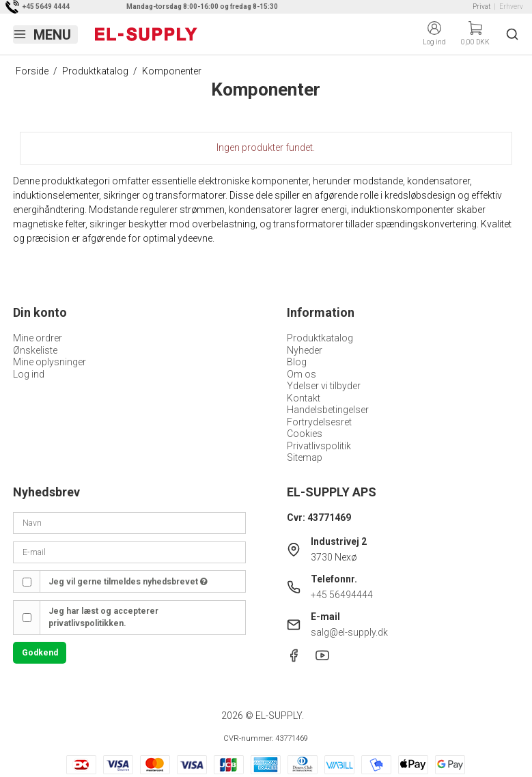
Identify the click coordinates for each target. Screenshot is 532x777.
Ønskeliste (35, 350)
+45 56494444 (342, 595)
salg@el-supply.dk (349, 632)
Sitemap (305, 457)
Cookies (305, 434)
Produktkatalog (320, 338)
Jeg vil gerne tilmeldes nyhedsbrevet (128, 582)
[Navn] (129, 522)
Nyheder (305, 350)
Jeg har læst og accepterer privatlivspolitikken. (103, 617)
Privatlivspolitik (319, 446)
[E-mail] (129, 552)
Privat (481, 6)
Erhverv (511, 6)
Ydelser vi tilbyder (324, 386)
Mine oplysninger (50, 362)
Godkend (40, 653)
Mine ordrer (38, 338)
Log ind (29, 374)
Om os (302, 374)
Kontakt (304, 398)
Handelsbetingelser (328, 410)
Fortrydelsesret (319, 422)
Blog (297, 362)
